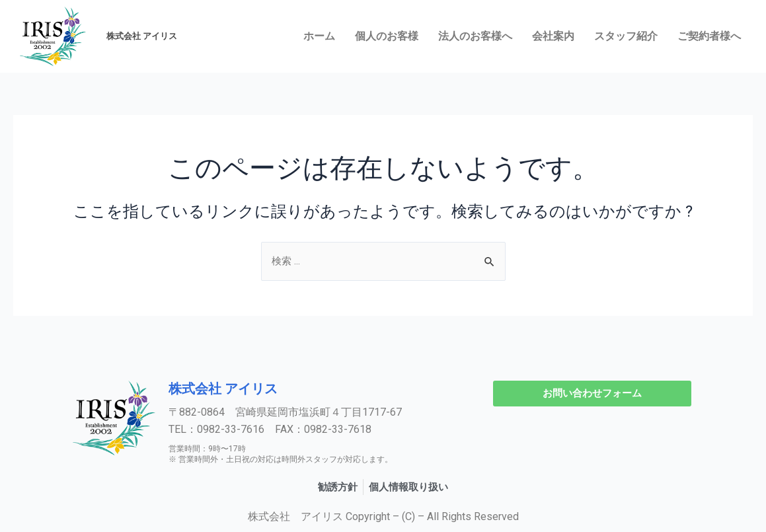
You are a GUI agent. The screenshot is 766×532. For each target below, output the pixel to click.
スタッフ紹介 (626, 36)
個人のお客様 (387, 36)
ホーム (319, 36)
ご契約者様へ (709, 36)
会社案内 (553, 36)
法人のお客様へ (475, 36)
